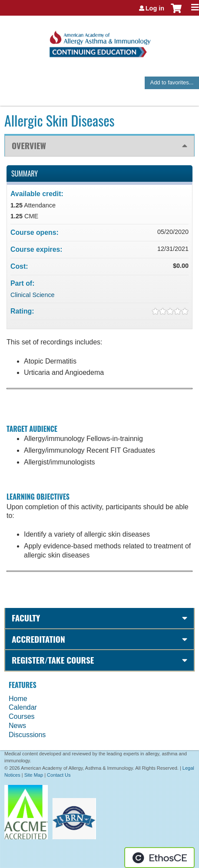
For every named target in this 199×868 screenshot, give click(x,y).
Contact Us (59, 775)
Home (18, 699)
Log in (155, 8)
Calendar (23, 707)
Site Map (34, 775)
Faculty (26, 618)
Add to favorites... (172, 82)
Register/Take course (53, 660)
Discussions (27, 735)
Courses (22, 716)
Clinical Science (33, 295)
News (17, 726)
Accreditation (38, 639)
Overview (29, 145)
